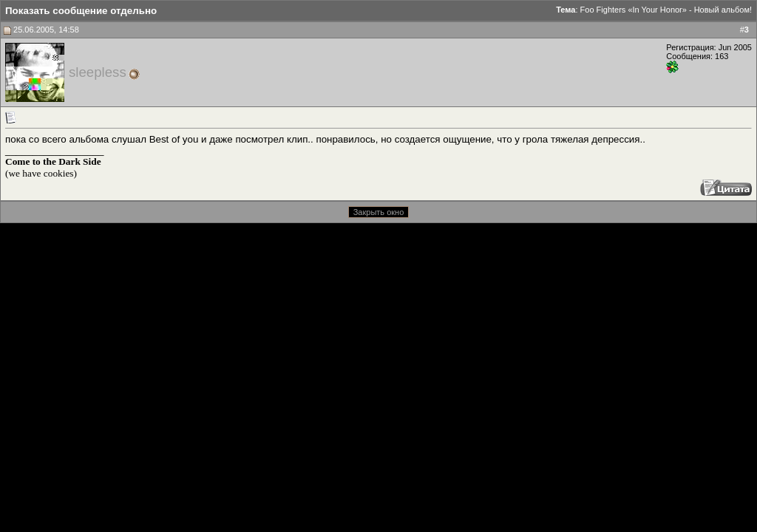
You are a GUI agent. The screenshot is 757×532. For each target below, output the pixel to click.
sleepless (98, 72)
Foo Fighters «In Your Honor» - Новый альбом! (666, 10)
